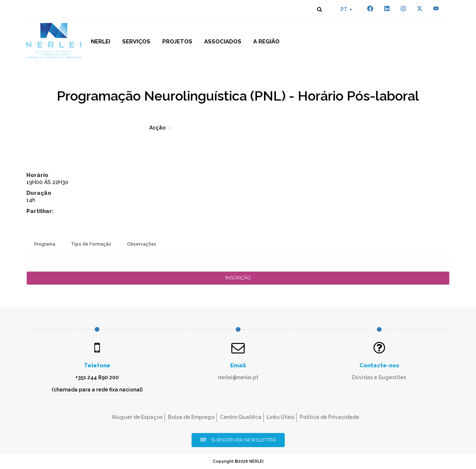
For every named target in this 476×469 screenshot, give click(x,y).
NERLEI (101, 42)
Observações (142, 244)
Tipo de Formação (91, 244)
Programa (45, 244)
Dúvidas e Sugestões (379, 377)
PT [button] (346, 9)
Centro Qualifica (241, 417)
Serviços (136, 42)
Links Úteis (281, 417)
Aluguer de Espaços (137, 417)
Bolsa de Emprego (191, 417)
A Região (266, 42)
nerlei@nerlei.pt (238, 377)
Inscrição (238, 278)
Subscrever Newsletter (238, 440)
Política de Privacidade (329, 417)
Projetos (177, 42)
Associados (223, 42)
